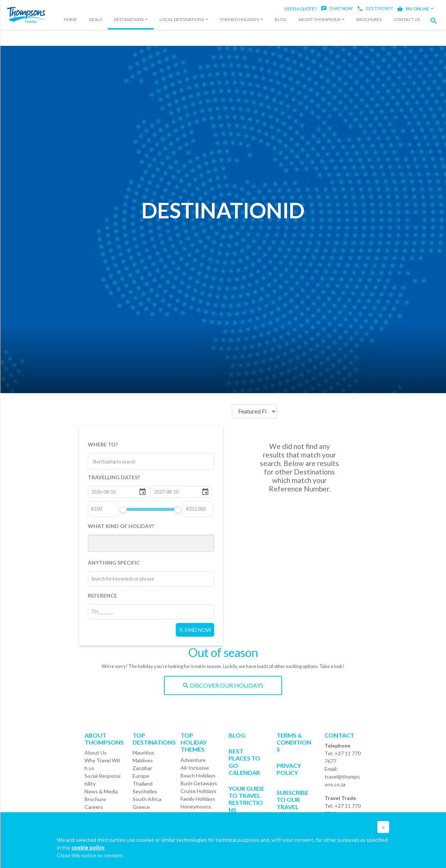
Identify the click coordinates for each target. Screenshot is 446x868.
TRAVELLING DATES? (114, 477)
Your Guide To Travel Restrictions (246, 799)
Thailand (143, 784)
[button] (436, 21)
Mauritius (143, 753)
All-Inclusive (195, 768)
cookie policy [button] (88, 847)
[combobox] (120, 462)
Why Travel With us (102, 764)
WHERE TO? (103, 444)
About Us (96, 753)
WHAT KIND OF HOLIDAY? (121, 526)
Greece (141, 807)
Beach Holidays (198, 775)
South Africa (147, 799)
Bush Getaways (199, 783)
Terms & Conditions (294, 742)
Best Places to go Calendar (244, 762)
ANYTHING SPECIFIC (114, 563)
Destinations (129, 19)
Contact (339, 735)
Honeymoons (196, 806)
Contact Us (407, 19)
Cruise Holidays (198, 791)
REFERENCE (102, 595)
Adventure (193, 760)
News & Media (101, 791)
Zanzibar (142, 768)
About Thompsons (320, 19)
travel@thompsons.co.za (342, 780)
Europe (141, 776)
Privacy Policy (289, 769)
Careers (94, 807)
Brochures (369, 19)
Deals (95, 19)
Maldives (143, 760)
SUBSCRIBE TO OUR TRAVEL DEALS (292, 803)
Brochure (95, 799)
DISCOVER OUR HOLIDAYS (223, 685)
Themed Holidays (240, 19)
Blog (281, 19)
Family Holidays (198, 799)
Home (71, 19)
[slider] (123, 510)
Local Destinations (182, 19)
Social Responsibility (102, 780)
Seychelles (145, 791)
